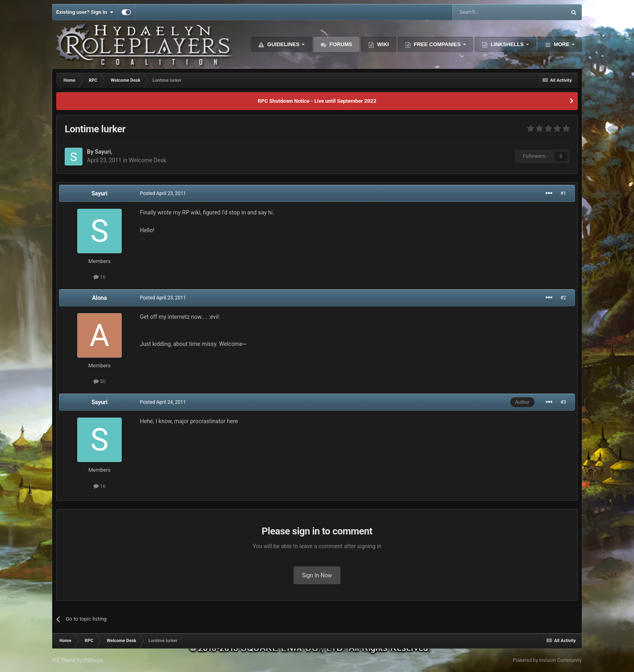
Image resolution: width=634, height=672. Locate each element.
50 (100, 381)
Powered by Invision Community (547, 660)
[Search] (490, 12)
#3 (563, 402)
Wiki (382, 44)
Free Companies (437, 44)
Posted (163, 193)
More (562, 44)
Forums (340, 44)
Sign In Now (317, 575)
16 (100, 277)
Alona (99, 298)
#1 (563, 193)
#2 (563, 298)
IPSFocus (93, 660)
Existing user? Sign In (85, 12)
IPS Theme (64, 660)
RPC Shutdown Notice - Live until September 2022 (317, 101)
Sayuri (103, 152)
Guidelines (283, 44)
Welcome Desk (148, 160)
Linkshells (507, 44)
